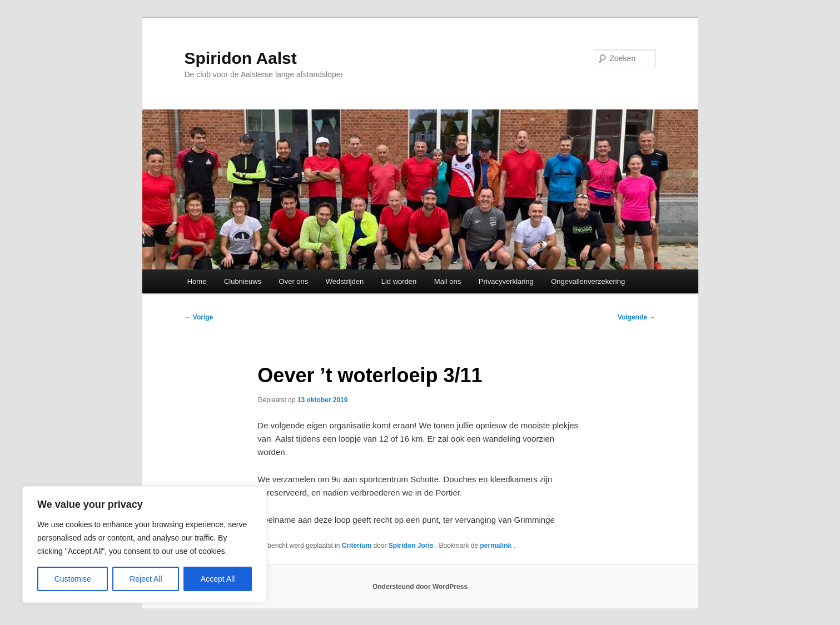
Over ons (294, 281)
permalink (497, 546)
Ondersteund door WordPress (420, 587)
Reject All (146, 579)
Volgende (637, 317)
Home (197, 281)
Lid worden (399, 281)
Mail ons (448, 281)
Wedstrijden (345, 281)
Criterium (357, 546)
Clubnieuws (243, 281)
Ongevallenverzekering (588, 281)
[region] (145, 544)
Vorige (199, 317)
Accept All (218, 579)
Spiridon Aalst (241, 58)
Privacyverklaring (506, 281)
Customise (73, 579)
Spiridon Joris (412, 546)
